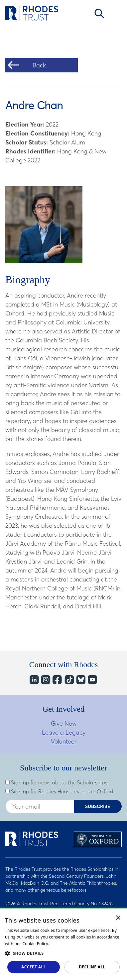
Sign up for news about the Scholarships (56, 782)
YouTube (92, 680)
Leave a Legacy (64, 732)
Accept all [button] (34, 967)
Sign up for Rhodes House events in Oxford (59, 791)
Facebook (57, 680)
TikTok (69, 680)
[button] (63, 953)
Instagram (45, 680)
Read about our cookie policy (79, 944)
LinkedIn (34, 680)
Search (99, 13)
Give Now (64, 723)
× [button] (118, 918)
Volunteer (64, 741)
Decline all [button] (92, 967)
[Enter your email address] (40, 806)
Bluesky (80, 680)
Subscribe (98, 806)
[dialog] (63, 944)
